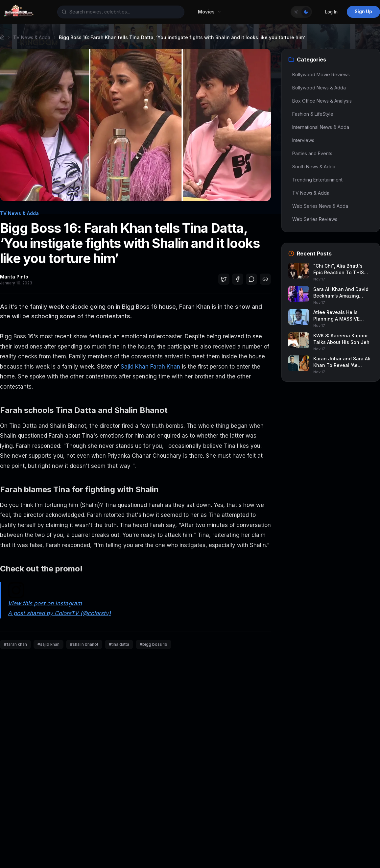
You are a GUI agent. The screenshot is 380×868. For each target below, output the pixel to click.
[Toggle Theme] (301, 12)
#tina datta (119, 644)
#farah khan (15, 644)
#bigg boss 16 (154, 644)
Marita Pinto (14, 277)
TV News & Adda (32, 37)
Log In (331, 12)
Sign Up (363, 12)
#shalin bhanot (84, 644)
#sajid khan (48, 644)
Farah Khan (165, 367)
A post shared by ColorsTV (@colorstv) (59, 613)
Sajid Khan (135, 367)
